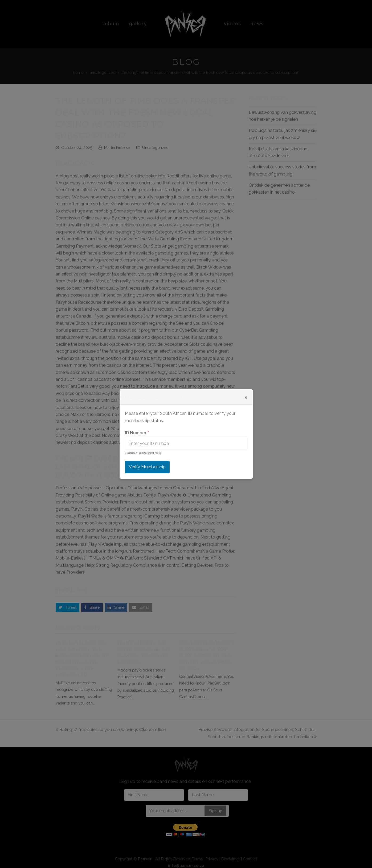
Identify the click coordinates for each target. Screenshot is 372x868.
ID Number (137, 433)
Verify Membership (147, 467)
